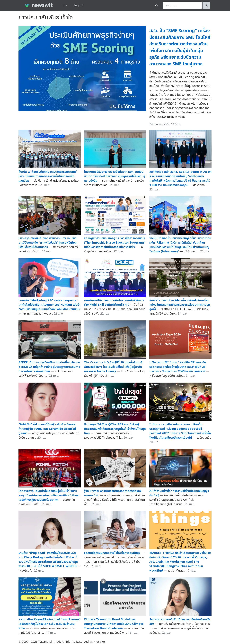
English (79, 5)
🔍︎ (206, 5)
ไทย (65, 5)
